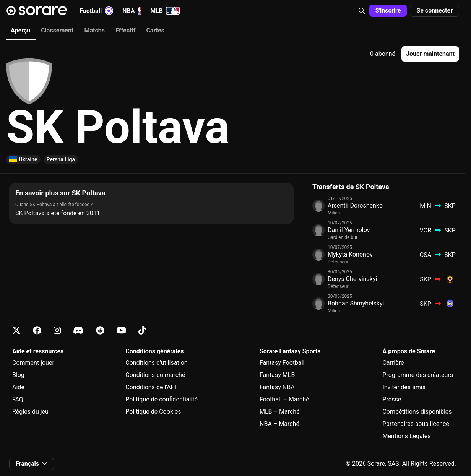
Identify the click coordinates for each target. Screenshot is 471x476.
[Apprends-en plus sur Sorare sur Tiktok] (142, 331)
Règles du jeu (30, 412)
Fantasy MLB (277, 375)
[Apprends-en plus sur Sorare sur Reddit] (100, 331)
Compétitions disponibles (417, 412)
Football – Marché (284, 399)
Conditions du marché (155, 375)
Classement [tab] (57, 30)
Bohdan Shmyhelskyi (356, 303)
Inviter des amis (404, 387)
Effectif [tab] (125, 30)
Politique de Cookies (153, 412)
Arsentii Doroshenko (355, 206)
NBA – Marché (279, 424)
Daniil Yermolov (349, 230)
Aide (18, 387)
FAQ (18, 399)
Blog (18, 375)
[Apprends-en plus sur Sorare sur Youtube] (121, 331)
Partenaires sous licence (416, 424)
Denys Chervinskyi (352, 279)
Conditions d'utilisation (156, 363)
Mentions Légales (406, 436)
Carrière (393, 363)
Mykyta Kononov (350, 254)
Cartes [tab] (155, 30)
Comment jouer (33, 363)
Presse (392, 399)
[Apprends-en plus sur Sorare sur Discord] (78, 331)
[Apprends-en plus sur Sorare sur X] (16, 331)
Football (96, 11)
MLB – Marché (280, 412)
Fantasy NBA (277, 387)
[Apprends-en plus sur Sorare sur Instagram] (57, 331)
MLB (165, 11)
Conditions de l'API (151, 387)
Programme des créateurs (418, 375)
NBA (132, 11)
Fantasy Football (282, 363)
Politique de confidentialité (162, 399)
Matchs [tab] (94, 30)
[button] (362, 11)
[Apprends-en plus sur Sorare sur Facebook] (37, 331)
